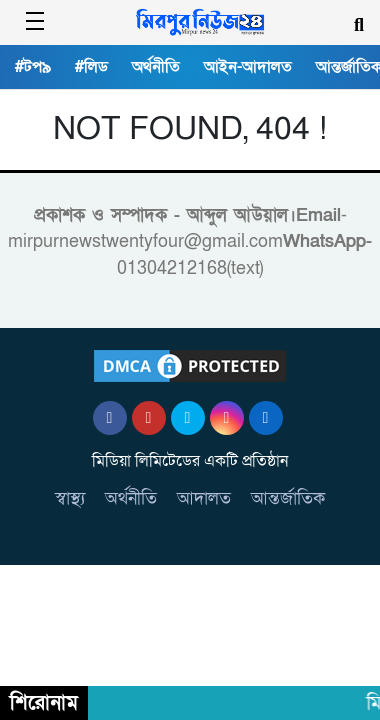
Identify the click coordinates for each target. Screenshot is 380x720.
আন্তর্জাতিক (288, 498)
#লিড (91, 67)
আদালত (204, 498)
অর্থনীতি (156, 67)
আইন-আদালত (248, 67)
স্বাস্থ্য (70, 498)
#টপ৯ (33, 67)
